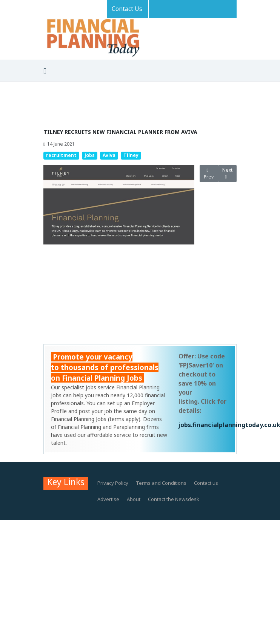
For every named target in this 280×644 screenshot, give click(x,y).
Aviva (109, 155)
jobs (90, 155)
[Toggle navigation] (45, 71)
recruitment (61, 155)
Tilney (131, 155)
